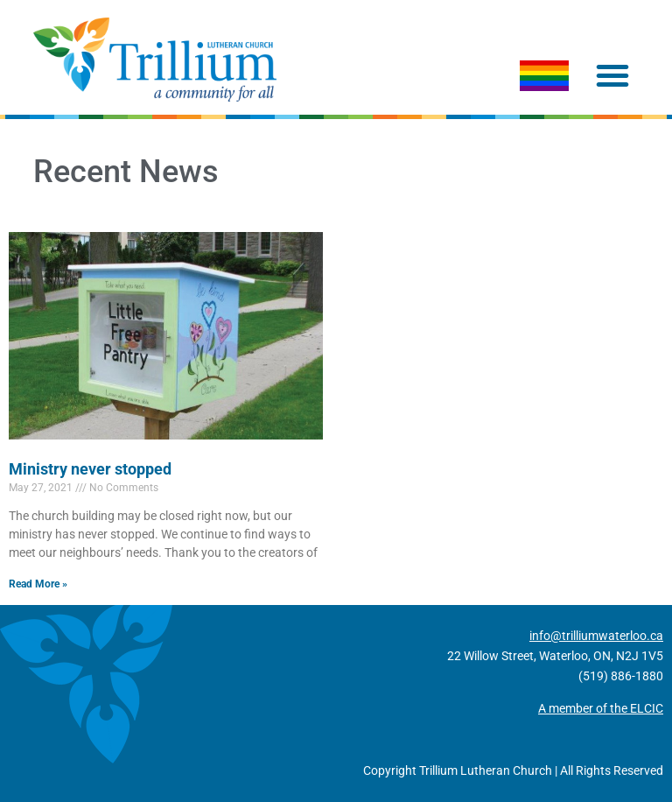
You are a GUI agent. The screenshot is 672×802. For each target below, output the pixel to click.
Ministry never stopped (90, 469)
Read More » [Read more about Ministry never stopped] (38, 584)
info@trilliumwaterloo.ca (596, 636)
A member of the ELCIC (601, 708)
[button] (612, 75)
